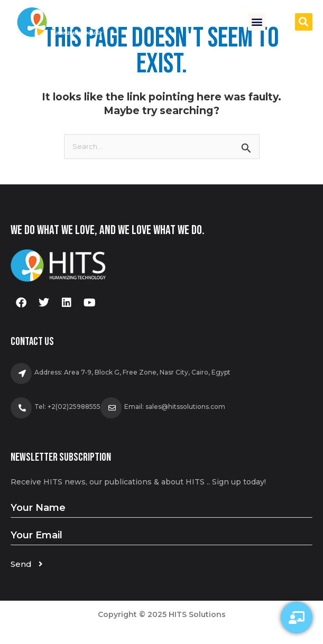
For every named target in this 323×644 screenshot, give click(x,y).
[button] (257, 22)
